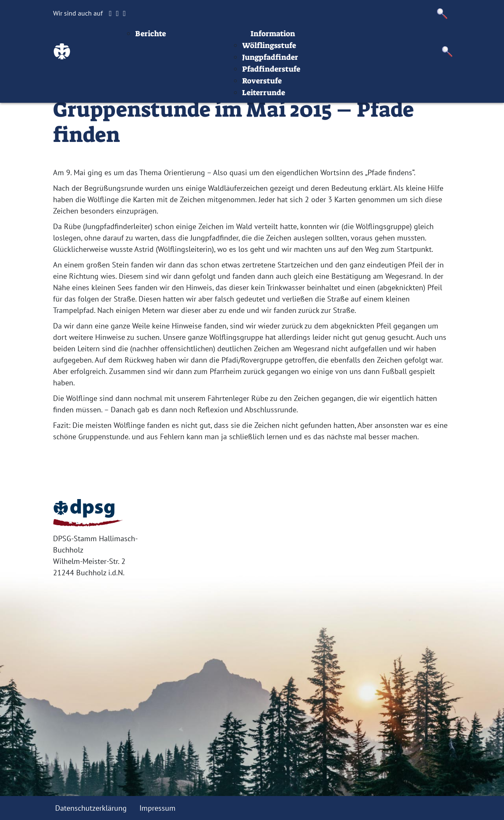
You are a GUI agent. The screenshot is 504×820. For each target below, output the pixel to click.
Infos (378, 40)
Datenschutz (467, 40)
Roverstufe (314, 110)
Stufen (297, 40)
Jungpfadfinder (322, 87)
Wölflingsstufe (321, 75)
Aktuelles (212, 51)
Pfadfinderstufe (323, 99)
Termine (262, 40)
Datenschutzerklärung (91, 808)
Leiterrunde (315, 122)
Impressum (416, 40)
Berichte (202, 63)
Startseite (153, 40)
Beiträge (194, 40)
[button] (442, 14)
